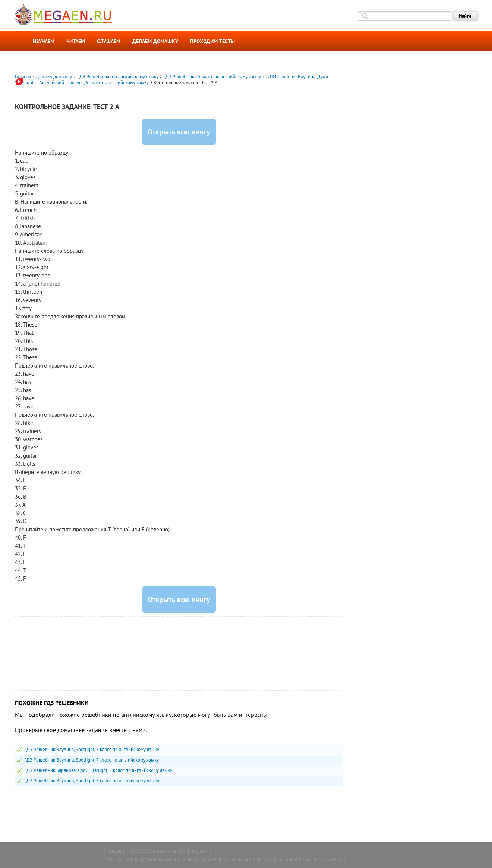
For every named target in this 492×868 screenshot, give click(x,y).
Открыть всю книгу (179, 132)
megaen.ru (118, 851)
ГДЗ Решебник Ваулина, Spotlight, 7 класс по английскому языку (92, 760)
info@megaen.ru (195, 851)
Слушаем (109, 41)
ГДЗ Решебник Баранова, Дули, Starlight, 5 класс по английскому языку (98, 770)
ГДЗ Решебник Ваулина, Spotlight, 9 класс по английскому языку (92, 781)
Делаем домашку (155, 41)
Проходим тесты (212, 41)
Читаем (76, 41)
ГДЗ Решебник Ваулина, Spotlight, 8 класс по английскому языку (92, 749)
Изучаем (44, 41)
